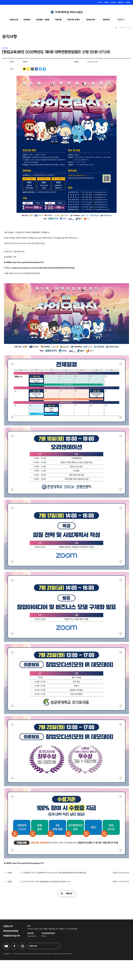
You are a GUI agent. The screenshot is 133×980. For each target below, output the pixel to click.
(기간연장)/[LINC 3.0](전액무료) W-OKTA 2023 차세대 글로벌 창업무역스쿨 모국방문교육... (55, 893)
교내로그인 (113, 2)
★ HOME (100, 2)
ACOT (120, 20)
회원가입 (106, 2)
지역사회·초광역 (73, 20)
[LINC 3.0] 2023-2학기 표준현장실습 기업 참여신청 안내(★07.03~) (46, 902)
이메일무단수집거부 (12, 956)
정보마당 (106, 20)
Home (116, 47)
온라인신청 (91, 20)
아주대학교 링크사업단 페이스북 (18, 964)
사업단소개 (14, 20)
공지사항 (129, 47)
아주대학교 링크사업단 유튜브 (10, 964)
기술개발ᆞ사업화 (42, 20)
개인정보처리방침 (11, 951)
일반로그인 (121, 2)
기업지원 (58, 20)
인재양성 (27, 20)
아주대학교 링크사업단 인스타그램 (26, 964)
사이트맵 (128, 2)
